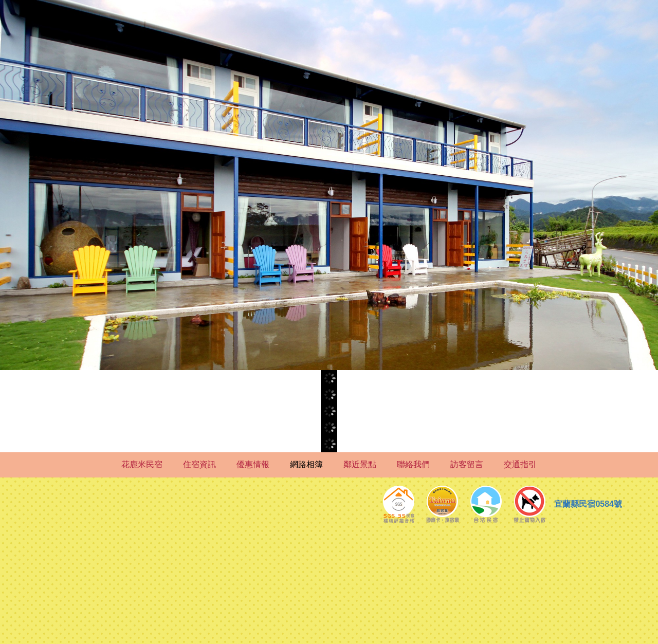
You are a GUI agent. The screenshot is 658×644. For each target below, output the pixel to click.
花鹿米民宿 (142, 464)
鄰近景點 (360, 464)
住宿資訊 (199, 464)
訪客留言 (467, 464)
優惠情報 (253, 464)
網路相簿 (306, 464)
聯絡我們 (413, 464)
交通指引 (520, 464)
